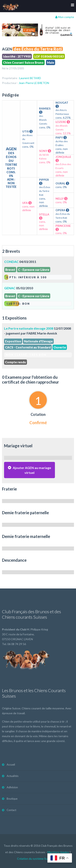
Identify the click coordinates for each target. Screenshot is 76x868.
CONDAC (11, 262)
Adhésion (12, 787)
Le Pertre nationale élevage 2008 (29, 328)
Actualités (13, 776)
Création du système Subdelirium (38, 859)
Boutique (12, 799)
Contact (11, 810)
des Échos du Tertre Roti (38, 49)
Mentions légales (58, 852)
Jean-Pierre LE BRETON (34, 83)
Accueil (11, 765)
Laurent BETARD (30, 78)
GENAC (10, 288)
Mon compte (65, 17)
